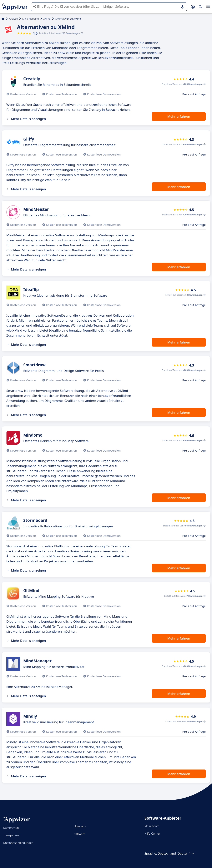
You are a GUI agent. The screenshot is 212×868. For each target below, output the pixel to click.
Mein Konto (152, 826)
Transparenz (11, 835)
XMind (47, 19)
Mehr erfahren (179, 116)
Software (79, 834)
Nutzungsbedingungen (18, 843)
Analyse (13, 19)
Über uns (80, 826)
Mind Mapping (31, 19)
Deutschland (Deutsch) (177, 853)
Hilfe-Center (152, 833)
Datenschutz (11, 828)
